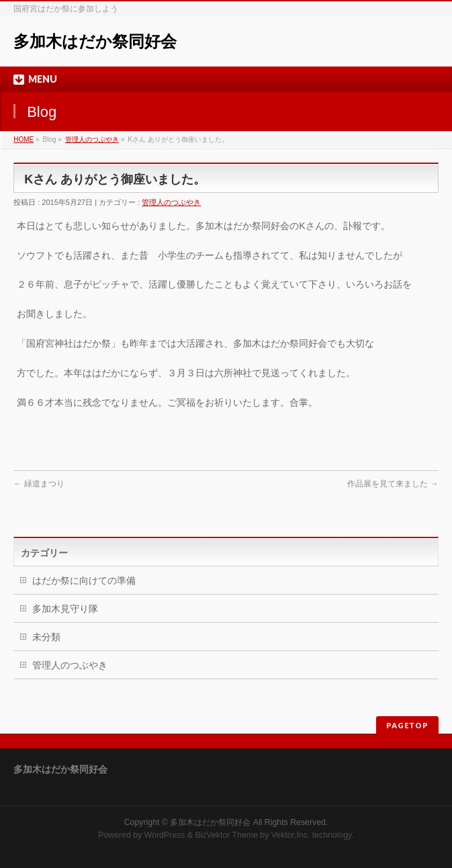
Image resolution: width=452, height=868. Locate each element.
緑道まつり (39, 484)
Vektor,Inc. (291, 835)
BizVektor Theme (226, 835)
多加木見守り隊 (65, 609)
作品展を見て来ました (393, 484)
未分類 (46, 637)
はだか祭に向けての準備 (84, 580)
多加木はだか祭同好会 (95, 41)
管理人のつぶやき (92, 139)
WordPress (165, 835)
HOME (24, 139)
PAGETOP (407, 725)
